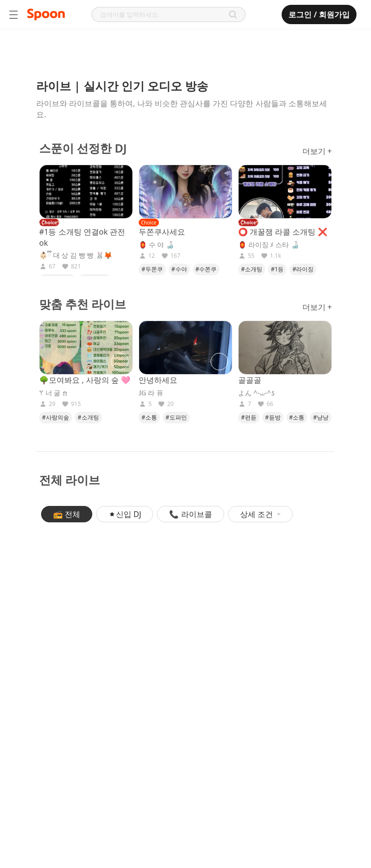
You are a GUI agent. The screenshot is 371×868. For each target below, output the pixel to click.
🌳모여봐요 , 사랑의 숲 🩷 (85, 380)
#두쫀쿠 (152, 269)
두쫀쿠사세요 (162, 232)
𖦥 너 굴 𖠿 (53, 393)
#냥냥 (321, 417)
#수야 (179, 269)
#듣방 (273, 417)
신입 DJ (125, 514)
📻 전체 (67, 514)
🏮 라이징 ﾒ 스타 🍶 (269, 245)
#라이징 (303, 269)
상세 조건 (260, 514)
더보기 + (317, 151)
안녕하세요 (158, 380)
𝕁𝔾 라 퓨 (151, 393)
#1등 (278, 269)
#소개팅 (252, 269)
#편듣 (249, 417)
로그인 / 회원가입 (319, 14)
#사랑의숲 (56, 417)
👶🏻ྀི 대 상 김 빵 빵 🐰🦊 (76, 255)
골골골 (250, 380)
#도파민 (176, 417)
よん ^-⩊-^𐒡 (256, 393)
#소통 (149, 417)
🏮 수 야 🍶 (156, 245)
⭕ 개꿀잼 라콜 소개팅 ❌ (283, 232)
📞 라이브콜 (190, 514)
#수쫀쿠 (206, 269)
